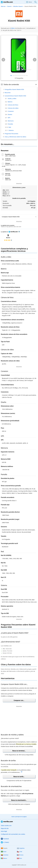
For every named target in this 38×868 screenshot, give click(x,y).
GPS (9, 118)
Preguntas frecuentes (11, 134)
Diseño (10, 114)
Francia (20, 855)
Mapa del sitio (5, 828)
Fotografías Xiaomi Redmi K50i (14, 89)
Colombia (5, 855)
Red (10, 127)
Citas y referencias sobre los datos (15, 137)
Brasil (4, 852)
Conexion (11, 111)
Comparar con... (19, 700)
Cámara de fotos (13, 105)
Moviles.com (7, 2)
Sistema (11, 130)
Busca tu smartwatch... (19, 800)
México (4, 858)
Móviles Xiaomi (18, 6)
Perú (19, 858)
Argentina (21, 848)
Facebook (5, 839)
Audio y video (12, 98)
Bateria (10, 102)
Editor (13, 28)
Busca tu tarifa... (19, 777)
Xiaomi (9, 6)
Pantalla (10, 124)
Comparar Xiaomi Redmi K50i (19, 217)
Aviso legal (4, 831)
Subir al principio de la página (19, 817)
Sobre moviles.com (6, 826)
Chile (20, 852)
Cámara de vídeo (13, 108)
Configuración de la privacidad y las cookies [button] (13, 834)
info (19, 232)
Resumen (8, 93)
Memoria (11, 121)
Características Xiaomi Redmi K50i (15, 96)
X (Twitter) (5, 842)
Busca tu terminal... (19, 751)
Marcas (3, 6)
